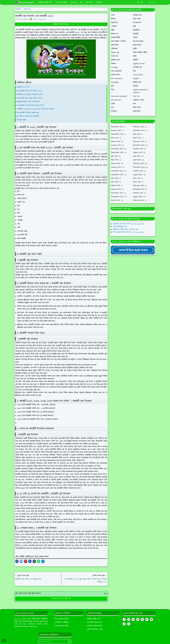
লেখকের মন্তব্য (22, 120)
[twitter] (151, 619)
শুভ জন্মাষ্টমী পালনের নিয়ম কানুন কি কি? (31, 105)
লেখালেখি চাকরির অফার (94, 626)
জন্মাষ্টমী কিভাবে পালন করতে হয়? (28, 102)
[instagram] (124, 624)
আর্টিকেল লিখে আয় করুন (61, 24)
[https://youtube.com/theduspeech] (145, 2)
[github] (129, 624)
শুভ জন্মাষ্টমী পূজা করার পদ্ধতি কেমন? (29, 98)
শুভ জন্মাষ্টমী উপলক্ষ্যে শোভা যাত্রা (28, 113)
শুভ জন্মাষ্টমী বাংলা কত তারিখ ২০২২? (29, 91)
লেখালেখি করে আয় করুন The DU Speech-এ (129, 224)
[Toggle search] (154, 2)
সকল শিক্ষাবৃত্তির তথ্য (120, 227)
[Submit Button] (69, 642)
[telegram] (133, 619)
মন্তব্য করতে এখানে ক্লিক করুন (61, 599)
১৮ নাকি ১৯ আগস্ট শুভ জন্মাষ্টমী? (28, 116)
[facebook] (138, 2)
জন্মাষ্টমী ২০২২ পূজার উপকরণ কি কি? (30, 94)
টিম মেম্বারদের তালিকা (62, 619)
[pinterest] (147, 619)
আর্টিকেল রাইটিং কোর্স (94, 619)
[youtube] (129, 619)
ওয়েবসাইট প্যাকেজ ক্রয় (94, 622)
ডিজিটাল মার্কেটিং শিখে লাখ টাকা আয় (125, 229)
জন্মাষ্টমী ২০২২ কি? (23, 87)
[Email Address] (53, 642)
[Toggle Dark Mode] (150, 2)
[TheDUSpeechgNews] (133, 250)
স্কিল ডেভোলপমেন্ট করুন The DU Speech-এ (128, 232)
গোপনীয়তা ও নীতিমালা (62, 622)
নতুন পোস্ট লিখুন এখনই (95, 629)
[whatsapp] (142, 2)
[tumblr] (138, 619)
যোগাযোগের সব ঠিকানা (62, 626)
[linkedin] (142, 619)
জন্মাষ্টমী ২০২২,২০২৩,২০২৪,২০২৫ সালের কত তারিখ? (36, 109)
